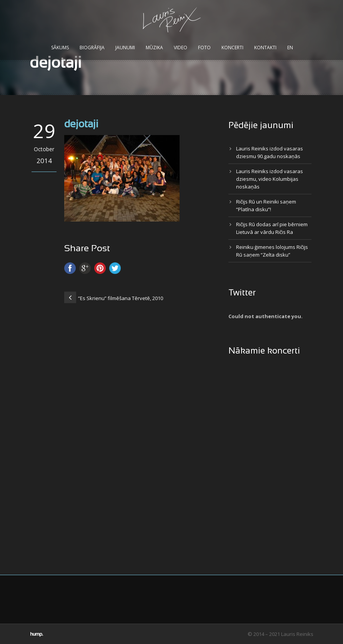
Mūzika (154, 48)
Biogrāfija (92, 48)
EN (290, 48)
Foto (204, 48)
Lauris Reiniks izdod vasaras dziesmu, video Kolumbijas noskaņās (270, 179)
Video (181, 48)
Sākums (60, 48)
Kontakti (265, 48)
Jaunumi (125, 48)
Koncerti (232, 48)
